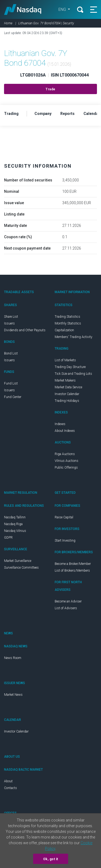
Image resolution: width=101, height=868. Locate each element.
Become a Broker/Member (73, 564)
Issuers (9, 323)
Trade (50, 89)
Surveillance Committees (21, 568)
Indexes (60, 424)
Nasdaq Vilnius (15, 531)
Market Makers (65, 380)
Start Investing (65, 541)
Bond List (11, 353)
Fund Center (13, 397)
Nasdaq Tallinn (15, 517)
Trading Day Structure (70, 367)
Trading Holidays (67, 401)
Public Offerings (66, 468)
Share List (11, 317)
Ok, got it (51, 859)
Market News (13, 695)
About (8, 781)
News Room (13, 658)
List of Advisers (66, 608)
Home (8, 23)
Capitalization (64, 330)
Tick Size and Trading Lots (73, 374)
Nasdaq (23, 9)
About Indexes (65, 431)
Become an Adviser (68, 601)
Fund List (11, 383)
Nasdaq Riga (13, 524)
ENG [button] (63, 9)
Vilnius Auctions (67, 461)
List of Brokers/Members (72, 571)
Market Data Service (68, 387)
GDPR (8, 538)
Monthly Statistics (68, 323)
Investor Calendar (67, 394)
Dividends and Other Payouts (25, 330)
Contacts (11, 788)
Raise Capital (64, 517)
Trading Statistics (67, 317)
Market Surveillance (18, 561)
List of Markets (65, 360)
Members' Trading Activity (74, 337)
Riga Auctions (65, 454)
